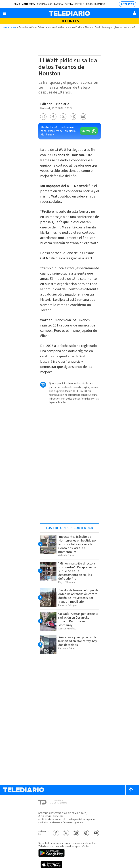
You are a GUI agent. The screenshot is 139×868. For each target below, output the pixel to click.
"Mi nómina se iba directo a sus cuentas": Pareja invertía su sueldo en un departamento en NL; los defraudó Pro (77, 571)
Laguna (59, 4)
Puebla (69, 4)
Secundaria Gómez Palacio (32, 27)
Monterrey (28, 4)
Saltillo (79, 4)
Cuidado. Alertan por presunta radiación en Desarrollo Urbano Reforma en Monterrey (78, 619)
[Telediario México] (69, 13)
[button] (43, 117)
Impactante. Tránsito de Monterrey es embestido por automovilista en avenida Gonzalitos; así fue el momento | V (78, 544)
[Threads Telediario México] (86, 833)
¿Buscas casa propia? (125, 27)
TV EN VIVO (129, 4)
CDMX (17, 4)
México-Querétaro (57, 27)
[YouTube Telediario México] (96, 833)
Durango (100, 4)
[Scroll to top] (131, 790)
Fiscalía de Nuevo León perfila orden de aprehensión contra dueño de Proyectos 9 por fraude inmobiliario (78, 596)
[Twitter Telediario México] (66, 833)
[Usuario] (134, 13)
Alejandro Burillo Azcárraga (98, 27)
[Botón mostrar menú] (5, 13)
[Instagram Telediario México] (76, 833)
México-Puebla (75, 27)
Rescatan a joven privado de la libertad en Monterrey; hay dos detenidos (78, 641)
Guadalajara (45, 4)
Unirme (86, 131)
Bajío (89, 4)
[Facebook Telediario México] (56, 833)
